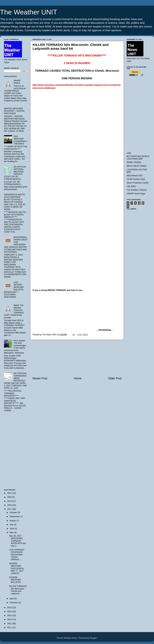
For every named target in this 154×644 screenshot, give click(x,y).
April (12, 599)
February (14, 603)
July (12, 525)
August (13, 521)
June (12, 529)
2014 (10, 616)
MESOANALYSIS (135, 176)
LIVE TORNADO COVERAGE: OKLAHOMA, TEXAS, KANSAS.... (17, 555)
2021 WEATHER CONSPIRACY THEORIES (20, 140)
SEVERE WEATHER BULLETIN (15, 580)
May (12, 533)
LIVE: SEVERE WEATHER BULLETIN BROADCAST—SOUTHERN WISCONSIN (14, 290)
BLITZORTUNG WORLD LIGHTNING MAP (138, 158)
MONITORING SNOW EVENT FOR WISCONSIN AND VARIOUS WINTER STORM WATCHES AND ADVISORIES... (16, 245)
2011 (10, 628)
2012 (10, 624)
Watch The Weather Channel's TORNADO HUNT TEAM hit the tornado (14, 311)
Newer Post (40, 378)
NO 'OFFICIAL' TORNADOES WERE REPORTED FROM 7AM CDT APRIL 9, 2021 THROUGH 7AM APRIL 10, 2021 (16, 381)
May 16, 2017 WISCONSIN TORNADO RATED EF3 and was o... (18, 541)
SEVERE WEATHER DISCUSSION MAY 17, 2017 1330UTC (16, 568)
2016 (10, 608)
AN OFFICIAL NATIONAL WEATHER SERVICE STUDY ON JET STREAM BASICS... (15, 173)
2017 (10, 509)
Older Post (115, 378)
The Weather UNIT (29, 12)
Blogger (93, 638)
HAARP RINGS (17, 82)
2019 (10, 501)
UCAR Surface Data (136, 179)
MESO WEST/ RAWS (137, 166)
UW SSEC (131, 186)
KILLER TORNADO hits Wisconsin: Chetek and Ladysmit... (18, 590)
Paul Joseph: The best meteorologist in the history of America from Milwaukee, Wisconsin (15, 347)
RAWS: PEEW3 (134, 162)
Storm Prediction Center (138, 183)
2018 (10, 505)
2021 (10, 493)
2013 (10, 619)
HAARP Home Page (136, 194)
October (13, 513)
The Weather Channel (137, 190)
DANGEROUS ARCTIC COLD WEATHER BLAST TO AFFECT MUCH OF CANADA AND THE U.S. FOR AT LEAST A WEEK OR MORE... (15, 202)
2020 (10, 497)
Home (78, 378)
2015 (10, 612)
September (15, 516)
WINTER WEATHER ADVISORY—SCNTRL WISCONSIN (14, 111)
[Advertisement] (77, 358)
